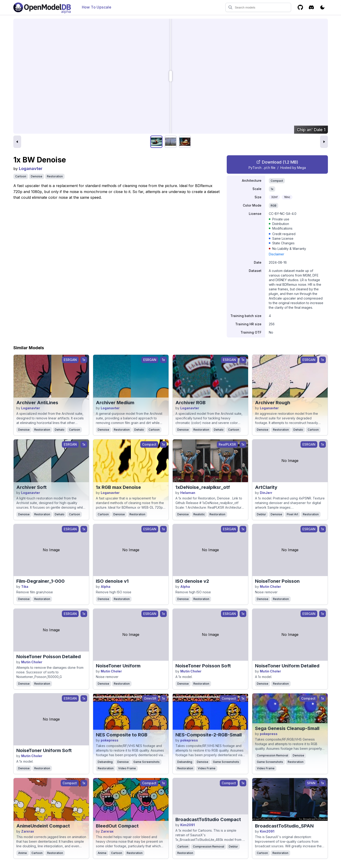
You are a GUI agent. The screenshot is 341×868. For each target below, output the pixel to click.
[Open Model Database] (42, 7)
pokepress (110, 740)
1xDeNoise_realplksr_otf (203, 487)
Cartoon (21, 176)
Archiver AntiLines (37, 403)
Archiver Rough (273, 403)
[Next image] (324, 142)
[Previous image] (17, 142)
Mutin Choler (270, 587)
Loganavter (31, 169)
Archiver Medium (115, 403)
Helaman (188, 493)
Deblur (261, 514)
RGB (274, 206)
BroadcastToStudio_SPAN (284, 826)
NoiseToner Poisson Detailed (49, 657)
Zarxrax (28, 831)
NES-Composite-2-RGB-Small (209, 735)
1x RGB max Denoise (118, 487)
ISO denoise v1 (112, 581)
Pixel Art (292, 514)
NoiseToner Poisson (277, 581)
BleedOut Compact (117, 826)
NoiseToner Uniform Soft (44, 750)
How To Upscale (97, 7)
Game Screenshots (146, 762)
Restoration (55, 176)
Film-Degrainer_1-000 (40, 581)
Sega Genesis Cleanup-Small (287, 728)
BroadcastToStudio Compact (208, 819)
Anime (23, 853)
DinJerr (266, 493)
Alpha (106, 587)
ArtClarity (266, 487)
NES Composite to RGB (122, 735)
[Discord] (311, 7)
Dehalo (60, 430)
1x (272, 189)
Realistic (199, 514)
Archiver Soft (32, 487)
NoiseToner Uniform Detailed (287, 666)
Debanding (105, 762)
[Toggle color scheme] (322, 7)
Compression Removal (272, 755)
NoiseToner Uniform (118, 666)
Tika (25, 587)
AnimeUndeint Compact (43, 826)
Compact (277, 181)
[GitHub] (300, 7)
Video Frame (127, 768)
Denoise (37, 176)
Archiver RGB (191, 403)
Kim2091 (188, 825)
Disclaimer (277, 254)
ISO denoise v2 (192, 581)
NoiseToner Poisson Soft (203, 666)
